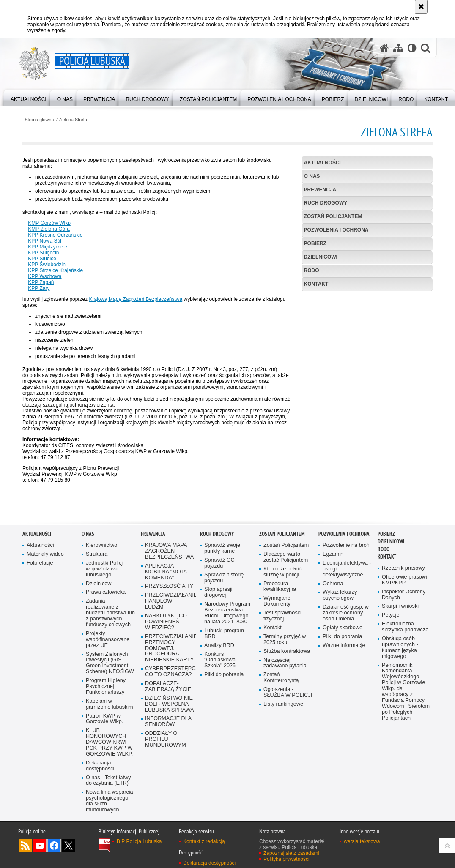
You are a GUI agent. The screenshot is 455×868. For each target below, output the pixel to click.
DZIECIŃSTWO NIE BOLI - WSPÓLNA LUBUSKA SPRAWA (170, 704)
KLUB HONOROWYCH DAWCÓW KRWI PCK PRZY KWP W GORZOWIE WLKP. (109, 742)
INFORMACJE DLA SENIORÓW (168, 722)
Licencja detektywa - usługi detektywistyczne (347, 569)
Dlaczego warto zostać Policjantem (286, 557)
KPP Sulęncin (43, 253)
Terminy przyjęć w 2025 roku (285, 640)
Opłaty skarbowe (343, 628)
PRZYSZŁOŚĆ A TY (169, 586)
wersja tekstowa (362, 841)
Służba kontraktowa (287, 651)
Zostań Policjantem (333, 216)
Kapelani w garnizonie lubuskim (110, 704)
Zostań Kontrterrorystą (281, 678)
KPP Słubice (42, 259)
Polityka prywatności (286, 859)
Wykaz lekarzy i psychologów (341, 595)
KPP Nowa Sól (45, 241)
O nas (312, 176)
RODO (312, 270)
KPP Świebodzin (47, 265)
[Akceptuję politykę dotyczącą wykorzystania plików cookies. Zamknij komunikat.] (421, 7)
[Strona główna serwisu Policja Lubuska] (384, 48)
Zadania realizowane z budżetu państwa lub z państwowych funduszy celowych (110, 613)
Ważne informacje (344, 646)
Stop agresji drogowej (218, 592)
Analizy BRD (219, 646)
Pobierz (315, 243)
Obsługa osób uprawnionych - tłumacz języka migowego (400, 648)
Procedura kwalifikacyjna (280, 587)
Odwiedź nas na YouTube (40, 846)
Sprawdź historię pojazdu (224, 578)
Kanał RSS (25, 846)
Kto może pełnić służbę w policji (282, 572)
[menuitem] (29, 97)
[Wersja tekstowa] (412, 48)
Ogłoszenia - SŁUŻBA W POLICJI (288, 692)
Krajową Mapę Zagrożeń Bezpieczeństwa (136, 299)
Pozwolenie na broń (346, 545)
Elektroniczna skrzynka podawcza (405, 627)
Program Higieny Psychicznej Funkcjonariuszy (106, 686)
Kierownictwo (101, 545)
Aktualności (40, 545)
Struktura (97, 554)
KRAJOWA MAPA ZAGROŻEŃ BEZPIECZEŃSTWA (169, 551)
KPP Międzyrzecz (48, 247)
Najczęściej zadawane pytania (285, 663)
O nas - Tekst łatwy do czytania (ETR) (108, 781)
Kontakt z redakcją (204, 841)
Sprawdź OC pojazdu (219, 563)
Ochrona (333, 584)
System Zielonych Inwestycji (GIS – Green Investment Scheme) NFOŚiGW (110, 663)
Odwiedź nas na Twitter (69, 846)
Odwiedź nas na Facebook (54, 846)
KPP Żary (39, 288)
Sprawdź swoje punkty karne (222, 548)
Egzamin (333, 554)
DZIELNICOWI (321, 257)
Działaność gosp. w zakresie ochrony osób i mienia (346, 613)
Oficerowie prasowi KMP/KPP (404, 580)
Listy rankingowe (283, 704)
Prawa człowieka (106, 592)
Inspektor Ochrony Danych (404, 595)
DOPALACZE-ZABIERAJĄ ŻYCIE (168, 686)
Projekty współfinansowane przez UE (108, 640)
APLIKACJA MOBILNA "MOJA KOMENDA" (166, 572)
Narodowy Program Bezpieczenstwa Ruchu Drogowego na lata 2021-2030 (227, 613)
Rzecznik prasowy (403, 568)
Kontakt (316, 284)
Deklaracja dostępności (100, 766)
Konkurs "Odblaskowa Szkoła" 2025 (220, 660)
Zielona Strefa (73, 120)
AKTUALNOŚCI (322, 163)
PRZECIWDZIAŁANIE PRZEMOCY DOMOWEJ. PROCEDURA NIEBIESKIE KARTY (170, 648)
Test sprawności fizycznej (282, 616)
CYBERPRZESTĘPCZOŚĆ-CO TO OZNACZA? (170, 672)
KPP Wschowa (45, 276)
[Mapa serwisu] (398, 48)
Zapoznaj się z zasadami (291, 853)
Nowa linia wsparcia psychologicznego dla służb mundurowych (110, 801)
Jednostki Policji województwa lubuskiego (105, 569)
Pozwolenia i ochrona (336, 230)
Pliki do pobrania (224, 675)
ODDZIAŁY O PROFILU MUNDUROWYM (166, 739)
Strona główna (39, 120)
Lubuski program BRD (224, 634)
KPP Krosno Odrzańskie (55, 235)
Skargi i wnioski (400, 606)
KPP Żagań (41, 282)
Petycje (391, 615)
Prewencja (320, 190)
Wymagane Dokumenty (277, 601)
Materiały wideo (45, 554)
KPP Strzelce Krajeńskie (55, 270)
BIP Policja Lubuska (139, 841)
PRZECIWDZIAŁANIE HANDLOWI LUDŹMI (170, 601)
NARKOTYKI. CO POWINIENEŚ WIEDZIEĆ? (166, 622)
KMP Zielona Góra (49, 229)
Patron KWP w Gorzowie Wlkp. (104, 719)
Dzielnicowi (99, 584)
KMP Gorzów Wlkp (49, 223)
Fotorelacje (40, 563)
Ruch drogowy (326, 203)
